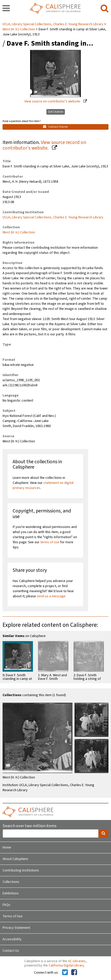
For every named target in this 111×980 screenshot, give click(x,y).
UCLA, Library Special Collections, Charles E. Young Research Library (53, 24)
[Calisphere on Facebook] (74, 973)
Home (7, 847)
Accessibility (12, 939)
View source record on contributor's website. (44, 145)
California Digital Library (66, 965)
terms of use (50, 542)
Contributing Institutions (21, 870)
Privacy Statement (16, 928)
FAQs (6, 905)
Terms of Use (13, 916)
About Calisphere (15, 859)
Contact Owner (55, 127)
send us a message (51, 596)
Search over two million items (30, 826)
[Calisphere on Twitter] (65, 973)
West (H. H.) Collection (19, 29)
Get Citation (56, 112)
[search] (105, 9)
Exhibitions (11, 893)
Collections (11, 882)
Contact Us (11, 951)
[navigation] (6, 9)
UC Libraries (77, 961)
